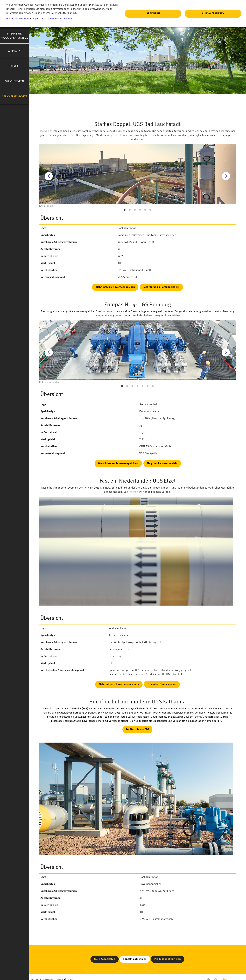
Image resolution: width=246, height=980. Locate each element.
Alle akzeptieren (213, 14)
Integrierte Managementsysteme (14, 36)
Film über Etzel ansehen (162, 684)
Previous (49, 176)
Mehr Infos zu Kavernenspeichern (118, 463)
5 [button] (145, 210)
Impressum (38, 19)
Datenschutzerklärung (18, 19)
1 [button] (125, 210)
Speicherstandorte (14, 97)
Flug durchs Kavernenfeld (162, 463)
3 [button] (135, 210)
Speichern (153, 14)
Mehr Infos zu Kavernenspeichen (115, 287)
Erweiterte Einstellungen (60, 19)
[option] (137, 176)
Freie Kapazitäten (105, 959)
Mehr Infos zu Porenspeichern (161, 287)
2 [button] (130, 210)
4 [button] (140, 210)
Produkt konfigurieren (168, 959)
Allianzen (14, 51)
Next (226, 176)
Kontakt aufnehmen (135, 959)
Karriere (14, 66)
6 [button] (150, 210)
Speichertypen (14, 81)
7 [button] (153, 386)
